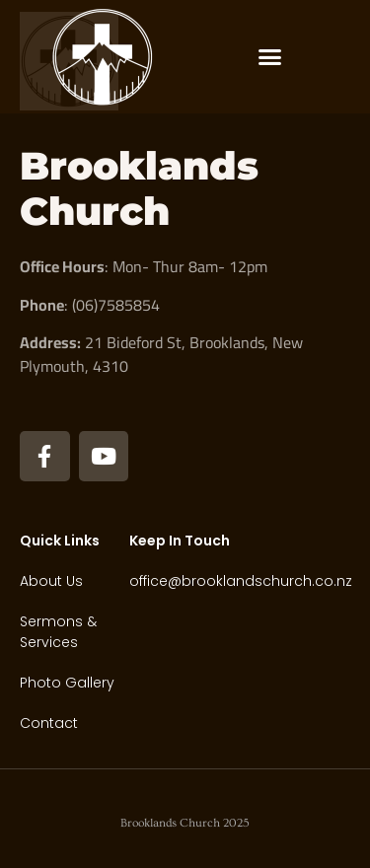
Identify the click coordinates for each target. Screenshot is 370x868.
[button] (270, 57)
